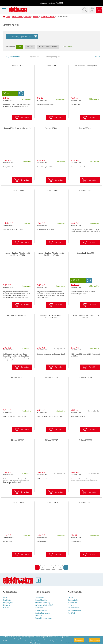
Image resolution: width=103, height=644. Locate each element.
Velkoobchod (72, 603)
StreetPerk (71, 613)
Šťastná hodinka (41, 600)
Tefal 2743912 (18, 66)
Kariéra (6, 608)
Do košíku (25, 118)
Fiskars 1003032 (18, 378)
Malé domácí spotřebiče (21, 17)
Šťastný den (40, 598)
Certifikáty (7, 600)
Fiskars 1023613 (18, 440)
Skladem (67, 47)
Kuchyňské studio (74, 611)
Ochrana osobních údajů (44, 605)
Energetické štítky (42, 611)
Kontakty (7, 605)
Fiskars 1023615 (52, 440)
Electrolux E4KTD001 (85, 253)
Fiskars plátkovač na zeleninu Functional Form (52, 317)
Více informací (35, 643)
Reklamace (39, 608)
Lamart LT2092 (51, 191)
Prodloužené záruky (43, 613)
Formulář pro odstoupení (44, 618)
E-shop (70, 598)
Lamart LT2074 (85, 503)
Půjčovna (71, 605)
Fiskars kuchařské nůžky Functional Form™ (85, 317)
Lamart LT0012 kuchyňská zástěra (18, 128)
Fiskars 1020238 (85, 440)
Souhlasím (79, 640)
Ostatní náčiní (62, 17)
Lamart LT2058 (85, 191)
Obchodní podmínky (43, 603)
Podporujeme (8, 603)
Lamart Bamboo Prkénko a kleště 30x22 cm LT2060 (52, 254)
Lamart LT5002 (85, 128)
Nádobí (36, 17)
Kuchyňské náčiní (48, 17)
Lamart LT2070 (51, 503)
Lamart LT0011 (52, 66)
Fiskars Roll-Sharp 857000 (18, 315)
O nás (5, 598)
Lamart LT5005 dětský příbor (85, 66)
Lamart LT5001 (51, 128)
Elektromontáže (73, 608)
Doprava (39, 616)
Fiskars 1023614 (85, 378)
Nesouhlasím (95, 640)
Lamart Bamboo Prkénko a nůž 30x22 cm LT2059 (18, 254)
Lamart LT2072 (18, 503)
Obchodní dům (73, 600)
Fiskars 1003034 (52, 378)
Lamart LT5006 (18, 191)
